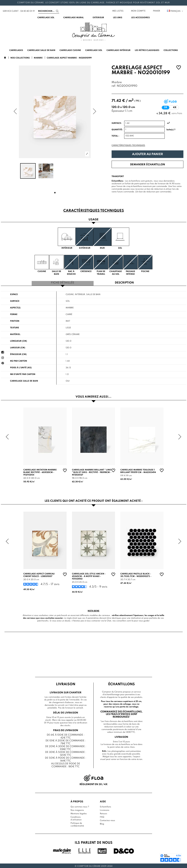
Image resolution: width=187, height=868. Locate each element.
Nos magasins (77, 809)
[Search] (49, 11)
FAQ (102, 816)
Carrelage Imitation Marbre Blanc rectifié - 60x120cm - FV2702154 (40, 472)
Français (175, 11)
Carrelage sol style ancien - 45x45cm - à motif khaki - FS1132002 (89, 575)
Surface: (117, 123)
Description (124, 282)
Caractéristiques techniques (128, 145)
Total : (115, 136)
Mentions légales (79, 813)
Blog (102, 823)
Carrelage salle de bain (24, 380)
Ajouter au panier (147, 154)
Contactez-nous (107, 820)
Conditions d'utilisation (76, 818)
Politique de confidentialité (77, 824)
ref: (114, 86)
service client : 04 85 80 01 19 (19, 11)
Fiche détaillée (63, 282)
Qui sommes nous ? (80, 806)
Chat (109, 620)
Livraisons (105, 809)
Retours (103, 813)
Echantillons (105, 806)
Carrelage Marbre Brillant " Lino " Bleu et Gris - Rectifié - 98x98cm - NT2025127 (92, 472)
